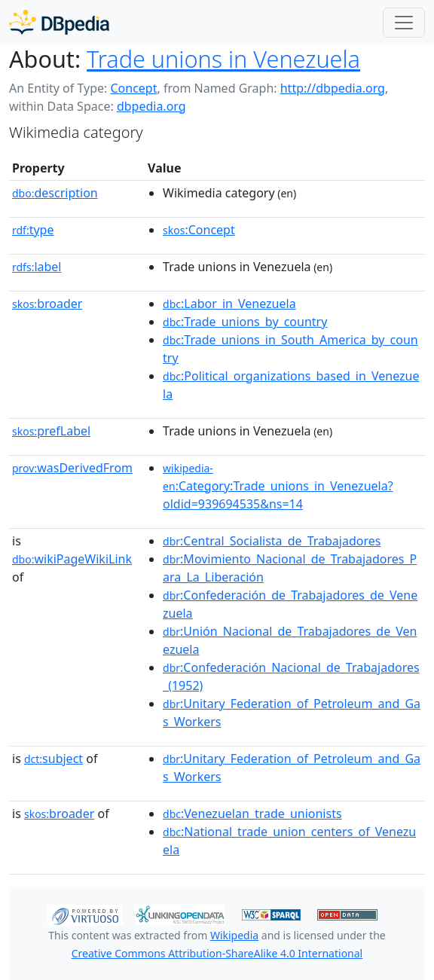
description (55, 193)
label (37, 267)
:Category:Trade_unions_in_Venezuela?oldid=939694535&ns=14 (278, 487)
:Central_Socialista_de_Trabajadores (272, 541)
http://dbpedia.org (333, 88)
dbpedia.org (151, 106)
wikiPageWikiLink (72, 559)
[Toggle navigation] (404, 23)
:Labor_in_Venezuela (229, 304)
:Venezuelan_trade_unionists (252, 814)
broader (47, 304)
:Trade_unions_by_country (245, 322)
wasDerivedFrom (72, 468)
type (33, 230)
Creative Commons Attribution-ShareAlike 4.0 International (217, 953)
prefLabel (51, 431)
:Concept (199, 230)
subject (53, 759)
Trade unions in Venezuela (223, 59)
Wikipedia (234, 935)
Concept (133, 88)
